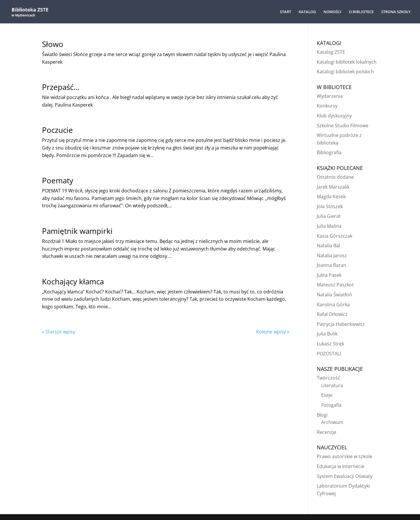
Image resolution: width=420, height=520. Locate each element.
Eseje (327, 395)
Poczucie (57, 130)
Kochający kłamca (73, 281)
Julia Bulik (327, 334)
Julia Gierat (329, 216)
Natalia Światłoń (334, 295)
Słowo (53, 44)
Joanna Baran (331, 265)
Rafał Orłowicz (332, 314)
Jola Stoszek (330, 206)
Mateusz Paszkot (335, 285)
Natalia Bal (328, 246)
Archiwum (332, 422)
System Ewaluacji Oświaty (345, 476)
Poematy (58, 180)
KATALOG (307, 12)
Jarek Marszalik (333, 187)
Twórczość (328, 378)
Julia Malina (329, 226)
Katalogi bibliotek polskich (345, 72)
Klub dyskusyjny (334, 116)
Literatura (332, 385)
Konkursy (327, 106)
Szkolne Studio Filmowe (343, 126)
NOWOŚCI (332, 12)
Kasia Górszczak (335, 236)
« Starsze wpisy (59, 332)
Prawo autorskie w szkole (344, 456)
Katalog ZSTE (331, 52)
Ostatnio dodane (335, 177)
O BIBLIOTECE (361, 12)
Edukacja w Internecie (341, 466)
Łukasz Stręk (330, 344)
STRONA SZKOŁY (396, 12)
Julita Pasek (329, 275)
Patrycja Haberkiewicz (341, 324)
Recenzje (327, 432)
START (286, 12)
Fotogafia (331, 405)
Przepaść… (61, 87)
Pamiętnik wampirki (77, 231)
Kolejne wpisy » (273, 332)
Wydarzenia (330, 96)
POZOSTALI (329, 354)
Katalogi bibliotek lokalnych (347, 62)
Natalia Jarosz (332, 255)
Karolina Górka (333, 305)
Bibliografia (329, 152)
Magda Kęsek (331, 196)
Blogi (322, 415)
